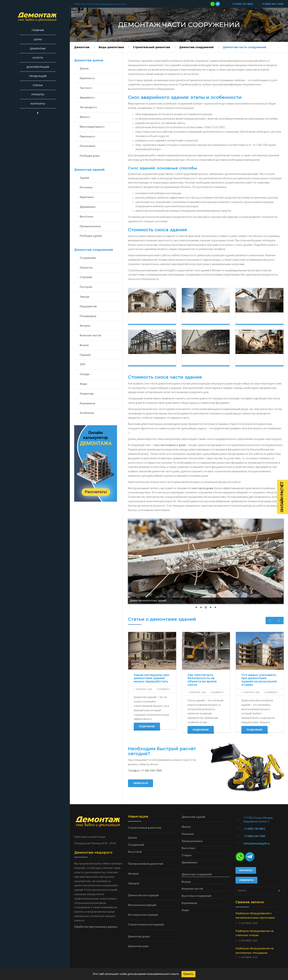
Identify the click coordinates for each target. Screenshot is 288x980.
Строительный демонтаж (152, 47)
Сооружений (88, 258)
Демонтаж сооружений (196, 47)
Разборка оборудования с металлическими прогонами (255, 916)
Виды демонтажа (111, 47)
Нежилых (188, 834)
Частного (86, 88)
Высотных (86, 217)
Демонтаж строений (199, 362)
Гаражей (85, 355)
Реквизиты (246, 880)
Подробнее (147, 726)
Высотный (135, 852)
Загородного (88, 107)
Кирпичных (87, 197)
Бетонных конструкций (143, 915)
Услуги (38, 58)
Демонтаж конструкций (148, 362)
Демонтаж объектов (252, 362)
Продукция (38, 76)
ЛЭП (82, 364)
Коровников (87, 403)
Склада (85, 374)
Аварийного (87, 98)
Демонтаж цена (138, 946)
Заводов (134, 883)
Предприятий (88, 306)
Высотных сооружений (196, 896)
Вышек (84, 345)
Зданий (84, 178)
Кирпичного (87, 78)
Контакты (38, 104)
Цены (38, 39)
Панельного (87, 136)
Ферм (83, 384)
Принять (188, 974)
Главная (38, 30)
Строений (86, 277)
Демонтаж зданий (199, 320)
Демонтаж (38, 48)
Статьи (38, 85)
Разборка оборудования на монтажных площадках (254, 951)
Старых (187, 855)
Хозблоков (87, 413)
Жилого (85, 117)
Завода (84, 297)
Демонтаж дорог (139, 936)
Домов (84, 69)
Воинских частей (90, 335)
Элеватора (87, 394)
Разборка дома (90, 156)
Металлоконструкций (142, 905)
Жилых (186, 827)
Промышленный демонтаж (146, 864)
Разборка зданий (91, 236)
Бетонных (86, 187)
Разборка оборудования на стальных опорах (254, 933)
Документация (38, 67)
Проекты (38, 94)
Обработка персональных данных (96, 927)
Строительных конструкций (146, 925)
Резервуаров (88, 316)
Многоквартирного (92, 127)
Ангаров (85, 326)
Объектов (86, 268)
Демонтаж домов (145, 320)
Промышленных (90, 226)
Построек (86, 287)
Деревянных (88, 207)
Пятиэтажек (88, 146)
